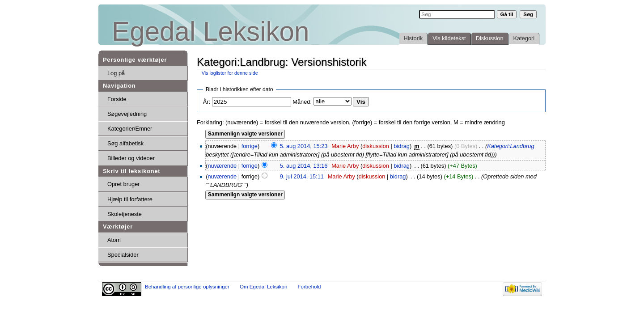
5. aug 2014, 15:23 (304, 146)
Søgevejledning (127, 114)
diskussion (376, 146)
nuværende (222, 166)
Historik (413, 38)
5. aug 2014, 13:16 (304, 166)
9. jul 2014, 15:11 (302, 176)
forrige (250, 146)
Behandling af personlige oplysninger (187, 287)
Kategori (524, 38)
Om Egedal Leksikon (263, 287)
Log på (116, 73)
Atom (114, 240)
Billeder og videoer (131, 158)
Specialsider (123, 255)
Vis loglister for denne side (230, 73)
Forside (117, 99)
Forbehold (309, 287)
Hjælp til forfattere (130, 199)
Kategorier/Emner (130, 129)
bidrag (402, 146)
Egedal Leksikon (210, 32)
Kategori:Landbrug (511, 146)
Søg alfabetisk (125, 143)
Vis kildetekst (449, 38)
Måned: (302, 102)
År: (207, 102)
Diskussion (490, 38)
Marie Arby (345, 146)
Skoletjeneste (125, 214)
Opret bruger (124, 184)
